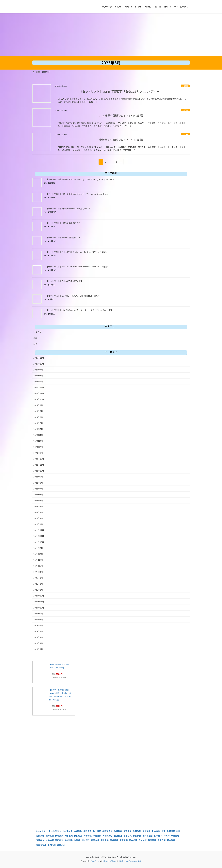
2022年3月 (38, 512)
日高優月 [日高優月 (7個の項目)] (118, 836)
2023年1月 (38, 453)
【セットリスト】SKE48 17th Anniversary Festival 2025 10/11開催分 (77, 267)
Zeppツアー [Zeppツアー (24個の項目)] (42, 831)
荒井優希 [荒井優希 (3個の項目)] (114, 840)
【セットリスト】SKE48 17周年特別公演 (64, 281)
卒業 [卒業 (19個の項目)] (178, 831)
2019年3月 (38, 643)
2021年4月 (38, 572)
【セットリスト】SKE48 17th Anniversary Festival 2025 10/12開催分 (77, 252)
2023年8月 (38, 411)
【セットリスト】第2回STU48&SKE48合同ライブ (68, 208)
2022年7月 (38, 489)
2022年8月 (38, 483)
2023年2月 (38, 447)
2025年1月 (38, 381)
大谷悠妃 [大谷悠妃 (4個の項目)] (69, 836)
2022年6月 (38, 495)
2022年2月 (38, 518)
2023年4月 (38, 435)
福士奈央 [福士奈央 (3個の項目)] (105, 840)
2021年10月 (39, 542)
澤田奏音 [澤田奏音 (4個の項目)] (59, 840)
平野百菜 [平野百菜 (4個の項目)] (97, 836)
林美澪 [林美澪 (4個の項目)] (167, 836)
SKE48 (185, 86)
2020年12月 (39, 596)
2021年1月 (38, 590)
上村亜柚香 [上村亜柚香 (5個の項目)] (68, 831)
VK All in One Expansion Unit (130, 861)
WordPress (95, 861)
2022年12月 (39, 459)
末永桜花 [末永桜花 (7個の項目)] (128, 836)
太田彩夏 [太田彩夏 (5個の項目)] (78, 836)
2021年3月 (38, 578)
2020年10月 (39, 608)
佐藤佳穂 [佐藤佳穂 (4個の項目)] (137, 831)
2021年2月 (38, 584)
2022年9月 (38, 477)
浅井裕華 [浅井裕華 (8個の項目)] (50, 840)
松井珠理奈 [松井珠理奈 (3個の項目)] (148, 836)
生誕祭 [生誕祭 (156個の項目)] (77, 840)
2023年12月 (39, 387)
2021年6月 (38, 560)
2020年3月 (38, 620)
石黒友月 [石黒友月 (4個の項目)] (95, 840)
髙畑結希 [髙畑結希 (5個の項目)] (52, 845)
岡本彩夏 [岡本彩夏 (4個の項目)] (88, 836)
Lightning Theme (110, 861)
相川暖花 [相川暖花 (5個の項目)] (86, 840)
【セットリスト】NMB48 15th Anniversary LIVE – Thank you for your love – (80, 179)
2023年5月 (38, 429)
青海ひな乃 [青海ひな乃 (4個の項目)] (41, 845)
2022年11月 (39, 465)
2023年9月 (38, 405)
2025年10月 (39, 364)
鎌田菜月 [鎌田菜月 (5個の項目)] (152, 840)
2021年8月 (38, 548)
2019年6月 (38, 625)
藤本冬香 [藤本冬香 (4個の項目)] (133, 840)
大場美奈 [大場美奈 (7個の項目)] (59, 836)
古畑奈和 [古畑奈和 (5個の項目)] (40, 836)
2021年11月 (39, 536)
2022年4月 (38, 506)
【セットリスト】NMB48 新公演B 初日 (63, 223)
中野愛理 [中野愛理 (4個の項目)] (87, 831)
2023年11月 (39, 393)
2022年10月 (39, 471)
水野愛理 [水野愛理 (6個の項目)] (175, 836)
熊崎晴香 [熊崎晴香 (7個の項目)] (69, 840)
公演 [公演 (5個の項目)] (163, 831)
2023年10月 (39, 399)
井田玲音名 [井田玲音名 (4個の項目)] (107, 831)
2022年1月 (38, 524)
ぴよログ (37, 332)
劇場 (35, 338)
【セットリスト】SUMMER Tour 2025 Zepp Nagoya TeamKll (73, 296)
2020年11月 (39, 602)
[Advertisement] (111, 34)
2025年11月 (39, 358)
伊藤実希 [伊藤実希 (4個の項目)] (127, 831)
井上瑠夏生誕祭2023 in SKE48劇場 (121, 116)
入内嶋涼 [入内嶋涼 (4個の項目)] (156, 831)
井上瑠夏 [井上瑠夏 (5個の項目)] (97, 831)
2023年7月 (38, 417)
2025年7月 (38, 370)
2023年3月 (38, 441)
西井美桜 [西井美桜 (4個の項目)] (143, 840)
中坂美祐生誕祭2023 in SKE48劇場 (121, 140)
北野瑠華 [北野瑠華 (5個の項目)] (171, 831)
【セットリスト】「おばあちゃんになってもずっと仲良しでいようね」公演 (79, 310)
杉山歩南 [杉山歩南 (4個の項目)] (137, 836)
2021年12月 (39, 530)
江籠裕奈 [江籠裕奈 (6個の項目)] (40, 840)
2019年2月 (38, 649)
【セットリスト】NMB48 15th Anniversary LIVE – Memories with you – (78, 194)
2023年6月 (38, 423)
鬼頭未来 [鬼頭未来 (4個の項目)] (61, 845)
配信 (35, 344)
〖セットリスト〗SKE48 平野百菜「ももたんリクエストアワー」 (121, 91)
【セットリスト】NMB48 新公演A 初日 (63, 237)
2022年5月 (38, 501)
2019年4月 (38, 637)
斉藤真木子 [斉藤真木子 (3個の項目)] (108, 836)
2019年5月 (38, 631)
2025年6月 (38, 376)
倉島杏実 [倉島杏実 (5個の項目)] (146, 831)
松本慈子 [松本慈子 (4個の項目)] (158, 836)
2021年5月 (38, 566)
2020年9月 (38, 614)
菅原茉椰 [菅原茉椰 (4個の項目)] (124, 840)
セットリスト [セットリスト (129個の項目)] (55, 831)
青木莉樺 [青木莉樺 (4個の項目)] (162, 840)
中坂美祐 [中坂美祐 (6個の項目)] (78, 831)
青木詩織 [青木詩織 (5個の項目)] (171, 840)
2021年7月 (38, 554)
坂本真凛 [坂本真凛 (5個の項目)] (50, 836)
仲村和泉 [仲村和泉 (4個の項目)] (118, 831)
